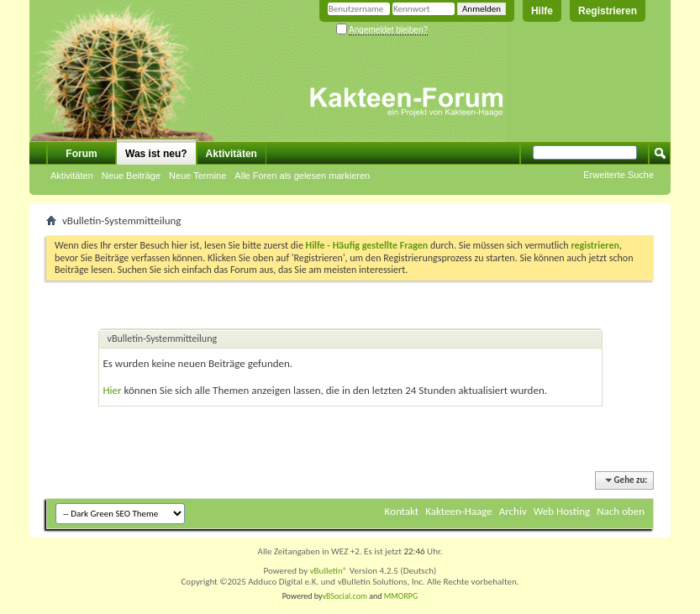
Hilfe (542, 11)
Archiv (513, 511)
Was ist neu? (156, 154)
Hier (113, 390)
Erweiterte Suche (618, 175)
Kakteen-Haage (459, 511)
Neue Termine (197, 176)
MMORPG (401, 596)
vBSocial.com (346, 596)
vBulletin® (329, 571)
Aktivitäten (72, 176)
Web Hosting (562, 511)
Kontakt (402, 511)
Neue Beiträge (131, 176)
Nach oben (621, 511)
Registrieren (608, 11)
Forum (81, 154)
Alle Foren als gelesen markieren (302, 176)
